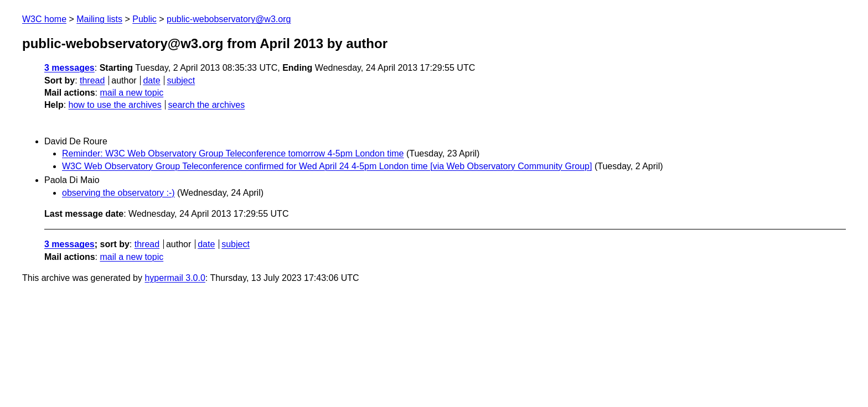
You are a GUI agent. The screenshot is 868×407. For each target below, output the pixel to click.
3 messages (69, 68)
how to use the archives (115, 105)
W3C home (44, 19)
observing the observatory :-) (118, 193)
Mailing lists (99, 19)
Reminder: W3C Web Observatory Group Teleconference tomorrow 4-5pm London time (233, 153)
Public (144, 19)
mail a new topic (131, 93)
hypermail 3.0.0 (175, 278)
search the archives (207, 105)
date (151, 80)
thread (92, 80)
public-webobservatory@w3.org (229, 19)
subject (181, 80)
